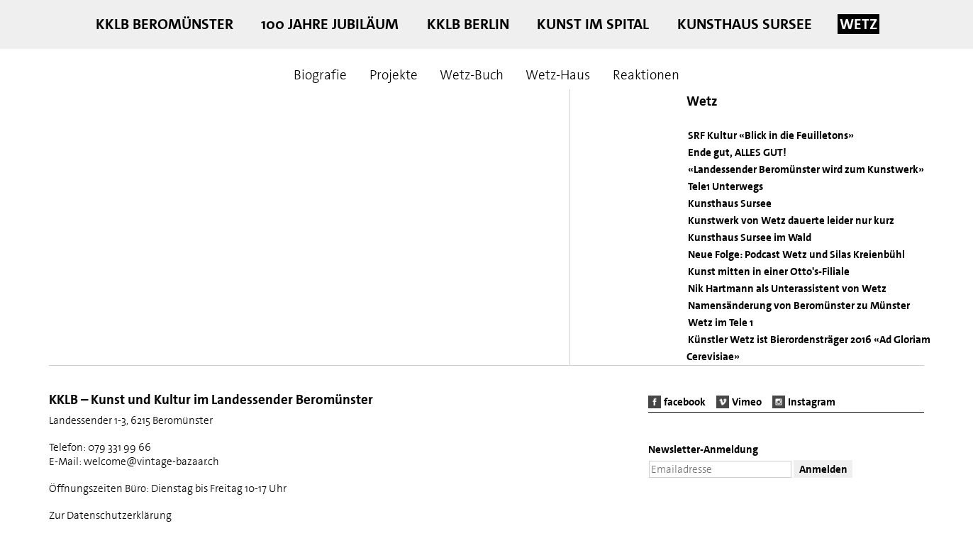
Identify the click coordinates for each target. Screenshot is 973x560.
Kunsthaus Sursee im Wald (750, 237)
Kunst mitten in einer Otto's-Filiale (769, 271)
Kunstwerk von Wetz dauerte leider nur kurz (791, 220)
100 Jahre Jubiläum (330, 24)
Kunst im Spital (593, 24)
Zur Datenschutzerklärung (110, 515)
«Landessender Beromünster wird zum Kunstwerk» (806, 169)
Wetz (858, 24)
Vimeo (747, 402)
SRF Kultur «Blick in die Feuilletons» (771, 135)
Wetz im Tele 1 (721, 323)
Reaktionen (646, 75)
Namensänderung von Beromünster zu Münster (799, 306)
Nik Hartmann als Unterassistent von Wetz (787, 289)
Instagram (812, 402)
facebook (685, 402)
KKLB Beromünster (165, 24)
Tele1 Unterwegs (725, 186)
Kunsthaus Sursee (745, 24)
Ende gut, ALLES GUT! (737, 152)
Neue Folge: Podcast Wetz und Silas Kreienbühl (796, 254)
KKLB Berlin (468, 24)
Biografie (320, 75)
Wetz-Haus (558, 75)
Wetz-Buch (472, 75)
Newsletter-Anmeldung (703, 450)
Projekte (394, 75)
